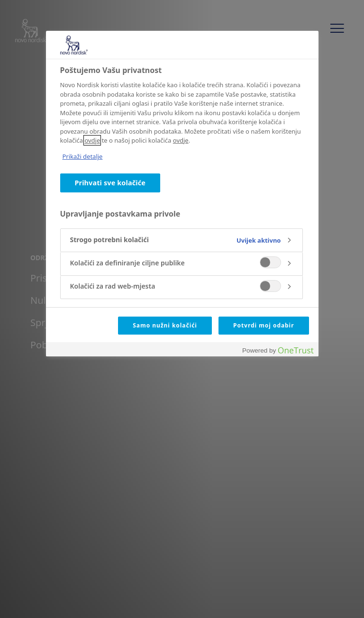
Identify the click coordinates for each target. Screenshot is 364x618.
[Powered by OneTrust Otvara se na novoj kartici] (278, 350)
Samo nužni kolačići (165, 325)
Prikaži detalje (83, 156)
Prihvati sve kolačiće (110, 183)
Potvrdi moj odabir (264, 325)
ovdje (92, 140)
